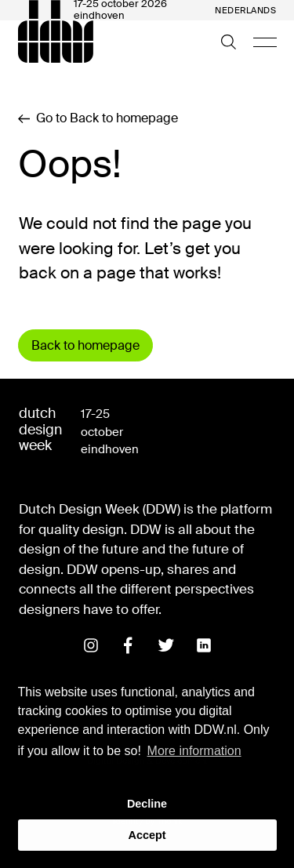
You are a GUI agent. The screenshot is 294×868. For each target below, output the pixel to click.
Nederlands (246, 11)
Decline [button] (147, 804)
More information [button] (194, 751)
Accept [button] (147, 835)
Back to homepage (85, 345)
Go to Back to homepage (98, 118)
